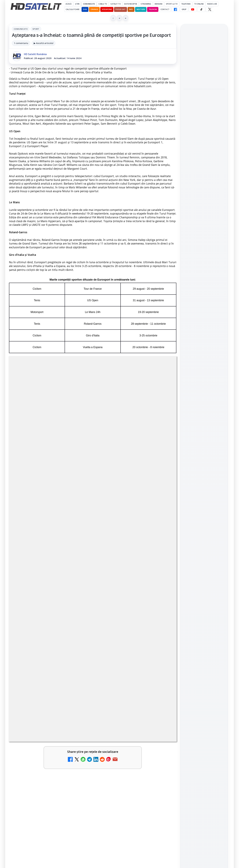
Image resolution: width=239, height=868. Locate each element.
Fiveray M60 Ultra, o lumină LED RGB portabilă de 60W (201, 142)
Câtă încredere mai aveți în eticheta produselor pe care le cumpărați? (128, 668)
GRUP (184, 9)
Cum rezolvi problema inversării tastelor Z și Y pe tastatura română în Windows (42, 670)
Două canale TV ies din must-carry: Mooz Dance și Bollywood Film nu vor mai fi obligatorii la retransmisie (127, 633)
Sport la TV (172, 4)
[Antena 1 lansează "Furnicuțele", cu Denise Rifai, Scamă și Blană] (78, 634)
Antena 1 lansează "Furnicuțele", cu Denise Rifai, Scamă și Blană (40, 629)
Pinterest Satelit (204, 452)
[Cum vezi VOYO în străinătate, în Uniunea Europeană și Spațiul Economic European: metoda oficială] (204, 121)
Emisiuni (159, 4)
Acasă (69, 4)
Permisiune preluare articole (204, 528)
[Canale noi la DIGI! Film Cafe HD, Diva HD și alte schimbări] (78, 573)
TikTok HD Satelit (204, 434)
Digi (187, 492)
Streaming (146, 4)
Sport (36, 29)
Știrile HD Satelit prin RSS (204, 462)
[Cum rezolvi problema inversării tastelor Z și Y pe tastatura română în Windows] (78, 673)
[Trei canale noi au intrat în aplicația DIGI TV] (163, 573)
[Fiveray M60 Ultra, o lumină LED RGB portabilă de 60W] (204, 161)
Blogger (144, 739)
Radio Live (212, 4)
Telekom (153, 9)
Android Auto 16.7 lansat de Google (128, 598)
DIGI (85, 9)
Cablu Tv (103, 4)
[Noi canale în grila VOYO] (78, 605)
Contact (165, 9)
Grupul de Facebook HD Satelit (204, 407)
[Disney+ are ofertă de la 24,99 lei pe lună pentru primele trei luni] (204, 74)
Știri (77, 4)
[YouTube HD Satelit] (193, 9)
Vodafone (107, 9)
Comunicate (89, 4)
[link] (50, 574)
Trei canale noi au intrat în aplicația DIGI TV (128, 566)
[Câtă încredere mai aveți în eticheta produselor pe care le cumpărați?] (163, 673)
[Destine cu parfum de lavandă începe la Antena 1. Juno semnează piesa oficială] (78, 709)
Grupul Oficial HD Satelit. (70, 480)
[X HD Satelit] (210, 9)
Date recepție (131, 4)
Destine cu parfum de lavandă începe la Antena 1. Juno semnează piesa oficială (43, 706)
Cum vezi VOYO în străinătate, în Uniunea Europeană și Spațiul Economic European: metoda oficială (203, 99)
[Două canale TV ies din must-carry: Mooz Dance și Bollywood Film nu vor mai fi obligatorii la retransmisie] (163, 634)
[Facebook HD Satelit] (175, 9)
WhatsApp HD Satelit (204, 417)
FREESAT (199, 492)
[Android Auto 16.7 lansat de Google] (163, 605)
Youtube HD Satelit (204, 426)
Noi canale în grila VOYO (40, 596)
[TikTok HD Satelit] (201, 9)
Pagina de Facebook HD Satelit (204, 395)
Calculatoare (73, 9)
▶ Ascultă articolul (44, 43)
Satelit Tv (115, 4)
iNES (131, 9)
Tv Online (199, 4)
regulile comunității (59, 476)
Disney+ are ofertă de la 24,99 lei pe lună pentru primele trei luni (203, 56)
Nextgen (141, 9)
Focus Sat (120, 9)
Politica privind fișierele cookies (204, 538)
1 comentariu (21, 43)
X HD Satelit (204, 443)
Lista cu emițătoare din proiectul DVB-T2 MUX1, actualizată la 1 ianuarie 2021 (139, 702)
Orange (94, 9)
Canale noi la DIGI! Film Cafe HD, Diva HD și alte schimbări (40, 568)
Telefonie (186, 4)
